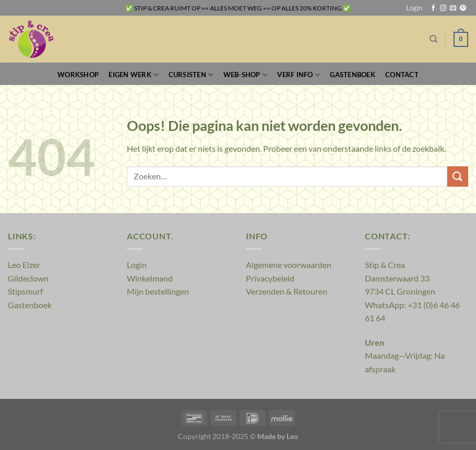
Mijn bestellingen (158, 291)
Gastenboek (353, 75)
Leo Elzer (24, 265)
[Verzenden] (458, 177)
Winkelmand (150, 278)
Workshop (78, 75)
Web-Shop (246, 75)
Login (137, 265)
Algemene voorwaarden (289, 265)
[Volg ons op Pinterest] (463, 8)
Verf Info (299, 75)
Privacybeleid (270, 278)
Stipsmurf (25, 291)
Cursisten (191, 75)
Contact (402, 75)
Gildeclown (28, 278)
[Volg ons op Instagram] (443, 8)
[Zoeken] (433, 39)
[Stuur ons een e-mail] (453, 8)
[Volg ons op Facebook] (433, 8)
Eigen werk (133, 75)
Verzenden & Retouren (287, 291)
